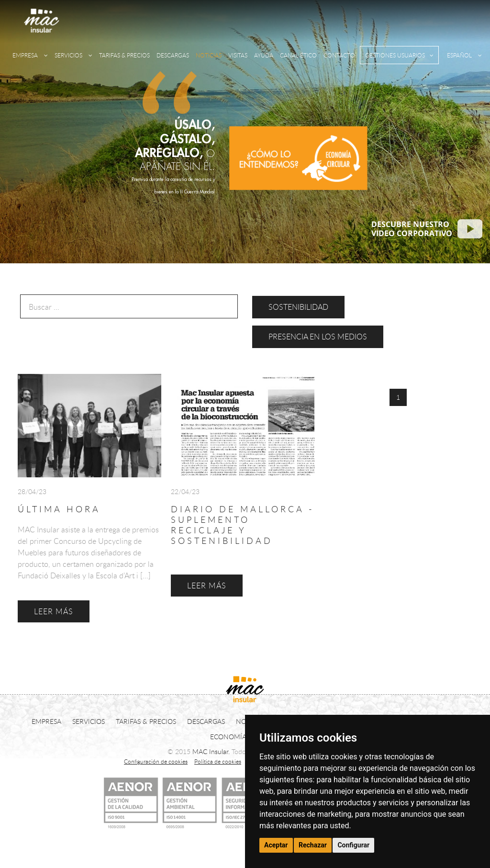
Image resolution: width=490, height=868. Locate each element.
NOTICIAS (209, 55)
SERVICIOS (73, 55)
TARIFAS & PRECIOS (124, 55)
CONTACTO (339, 55)
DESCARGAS (173, 55)
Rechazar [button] (313, 845)
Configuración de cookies (156, 761)
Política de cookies (218, 761)
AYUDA (264, 55)
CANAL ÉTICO (298, 55)
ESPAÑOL (464, 55)
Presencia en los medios (318, 337)
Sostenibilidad (298, 307)
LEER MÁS (54, 611)
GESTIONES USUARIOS (399, 55)
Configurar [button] (353, 845)
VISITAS (238, 55)
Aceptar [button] (276, 845)
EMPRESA (30, 55)
